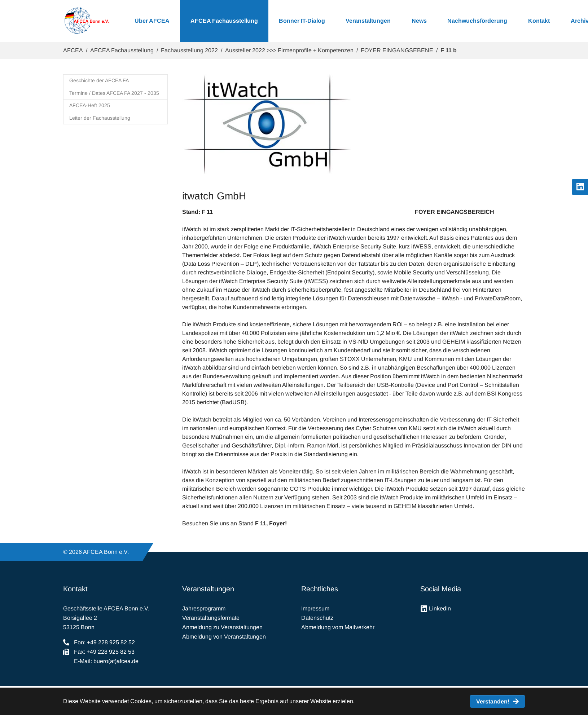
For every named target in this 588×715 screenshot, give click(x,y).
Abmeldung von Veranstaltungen (224, 637)
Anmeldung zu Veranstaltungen (222, 627)
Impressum (315, 608)
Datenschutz (317, 618)
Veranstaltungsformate (211, 618)
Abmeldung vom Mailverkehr (338, 627)
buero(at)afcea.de (116, 661)
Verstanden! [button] (493, 701)
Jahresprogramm (204, 608)
